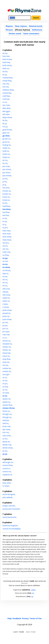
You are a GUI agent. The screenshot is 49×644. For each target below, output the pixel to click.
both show (7, 65)
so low (5, 387)
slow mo (6, 362)
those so (6, 411)
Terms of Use (36, 618)
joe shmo (6, 173)
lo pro (5, 228)
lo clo (5, 218)
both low (6, 62)
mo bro (6, 243)
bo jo (5, 75)
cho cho (6, 84)
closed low (7, 93)
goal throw (7, 130)
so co (5, 377)
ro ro (5, 338)
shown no (7, 347)
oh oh (5, 283)
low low (6, 215)
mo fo (5, 246)
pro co (5, 328)
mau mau (6, 231)
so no (5, 390)
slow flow (6, 359)
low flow (6, 212)
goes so (6, 133)
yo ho (5, 451)
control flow (8, 465)
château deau (8, 90)
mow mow (7, 240)
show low (6, 353)
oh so (5, 286)
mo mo (5, 249)
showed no (7, 344)
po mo (5, 322)
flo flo (5, 120)
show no (6, 356)
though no (7, 414)
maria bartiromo (9, 517)
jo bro (5, 179)
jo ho (5, 182)
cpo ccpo (6, 105)
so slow (6, 393)
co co (5, 102)
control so (7, 471)
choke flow (7, 81)
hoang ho (7, 145)
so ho (5, 380)
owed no (6, 298)
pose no (6, 316)
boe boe (6, 56)
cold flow (6, 96)
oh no (5, 280)
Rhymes (9, 26)
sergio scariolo (9, 506)
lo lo (4, 224)
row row (6, 335)
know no (6, 197)
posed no (6, 313)
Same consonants (31, 34)
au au (5, 53)
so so (5, 396)
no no (5, 264)
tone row (6, 426)
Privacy (25, 618)
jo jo (4, 185)
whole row (7, 445)
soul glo (6, 374)
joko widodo (8, 497)
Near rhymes (21, 26)
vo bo (5, 439)
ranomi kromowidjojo (12, 529)
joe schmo (7, 169)
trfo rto (6, 432)
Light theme (19, 632)
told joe (6, 420)
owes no (6, 301)
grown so (6, 139)
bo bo (5, 71)
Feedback (17, 618)
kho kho (6, 188)
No (33, 593)
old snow (6, 295)
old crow (6, 289)
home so (6, 154)
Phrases (9, 30)
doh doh (6, 114)
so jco (5, 383)
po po (5, 325)
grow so (6, 142)
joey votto (7, 483)
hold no (6, 151)
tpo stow (6, 429)
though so (7, 417)
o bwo (5, 304)
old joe (5, 292)
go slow (6, 136)
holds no (6, 148)
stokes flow (7, 405)
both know (7, 59)
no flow (6, 255)
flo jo (5, 124)
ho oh (5, 163)
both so (6, 68)
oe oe (5, 276)
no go (5, 258)
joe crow (6, 166)
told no (5, 423)
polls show (7, 310)
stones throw (9, 408)
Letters (33, 590)
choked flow (8, 78)
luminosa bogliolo (10, 526)
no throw (6, 270)
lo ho (5, 221)
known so (7, 191)
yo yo (5, 454)
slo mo (5, 365)
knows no (7, 194)
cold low (6, 99)
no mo (5, 261)
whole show (8, 448)
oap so (5, 273)
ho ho (5, 160)
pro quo (6, 332)
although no (8, 462)
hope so (6, 157)
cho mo (6, 87)
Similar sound (15, 34)
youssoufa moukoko (11, 509)
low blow (7, 209)
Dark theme (31, 632)
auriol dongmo (9, 494)
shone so (6, 341)
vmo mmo (7, 436)
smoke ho (7, 368)
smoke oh (7, 371)
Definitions (37, 30)
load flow (6, 206)
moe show (7, 237)
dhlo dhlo (6, 108)
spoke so (6, 402)
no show (6, 267)
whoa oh (6, 442)
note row (6, 252)
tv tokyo (6, 486)
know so (6, 200)
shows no (7, 350)
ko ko (5, 203)
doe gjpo (6, 111)
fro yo (5, 127)
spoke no (6, 399)
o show (6, 307)
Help (10, 618)
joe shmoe (7, 176)
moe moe (6, 234)
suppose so (7, 475)
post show (7, 319)
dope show (7, 117)
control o (6, 468)
